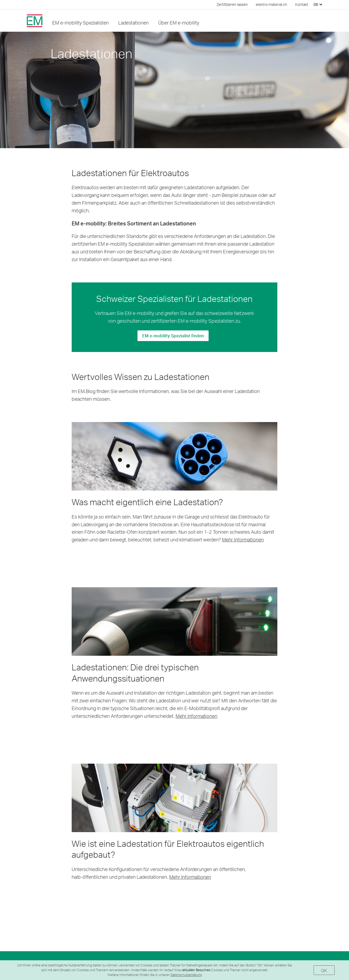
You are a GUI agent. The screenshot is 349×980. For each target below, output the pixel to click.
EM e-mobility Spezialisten (80, 23)
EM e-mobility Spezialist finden (173, 336)
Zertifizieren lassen (232, 4)
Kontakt (302, 4)
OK (324, 971)
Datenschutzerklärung (186, 975)
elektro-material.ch (271, 4)
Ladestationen (133, 23)
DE (318, 4)
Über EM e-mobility (179, 23)
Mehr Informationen (243, 539)
